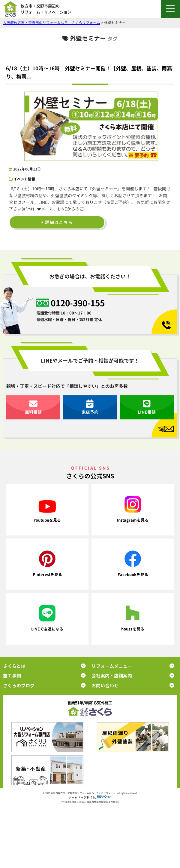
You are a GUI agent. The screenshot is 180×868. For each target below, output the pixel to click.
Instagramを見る (133, 509)
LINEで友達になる (47, 618)
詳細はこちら (57, 222)
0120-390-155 (78, 303)
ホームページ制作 (80, 797)
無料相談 (33, 407)
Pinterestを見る (47, 564)
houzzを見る (133, 618)
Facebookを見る (133, 564)
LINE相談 (147, 407)
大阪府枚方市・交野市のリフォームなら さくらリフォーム (83, 793)
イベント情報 (24, 179)
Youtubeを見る (47, 512)
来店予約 (90, 407)
